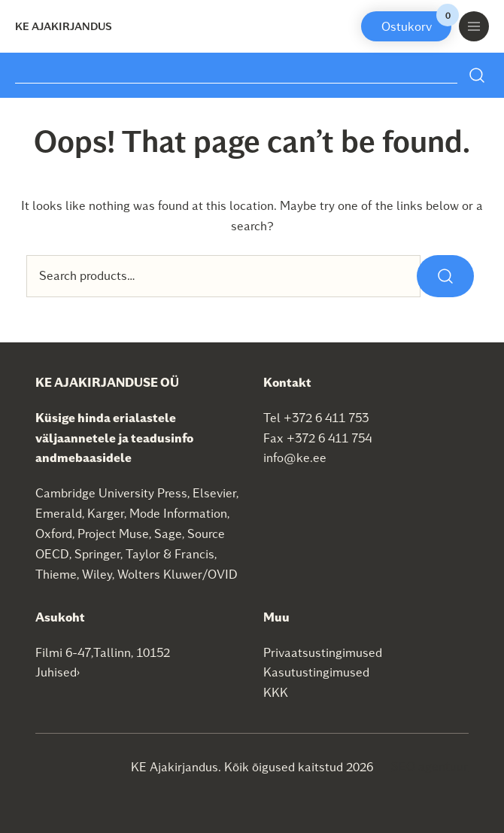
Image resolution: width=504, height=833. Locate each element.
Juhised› (58, 672)
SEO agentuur (430, 766)
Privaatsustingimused (323, 652)
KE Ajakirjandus (64, 26)
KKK (276, 692)
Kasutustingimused (316, 672)
